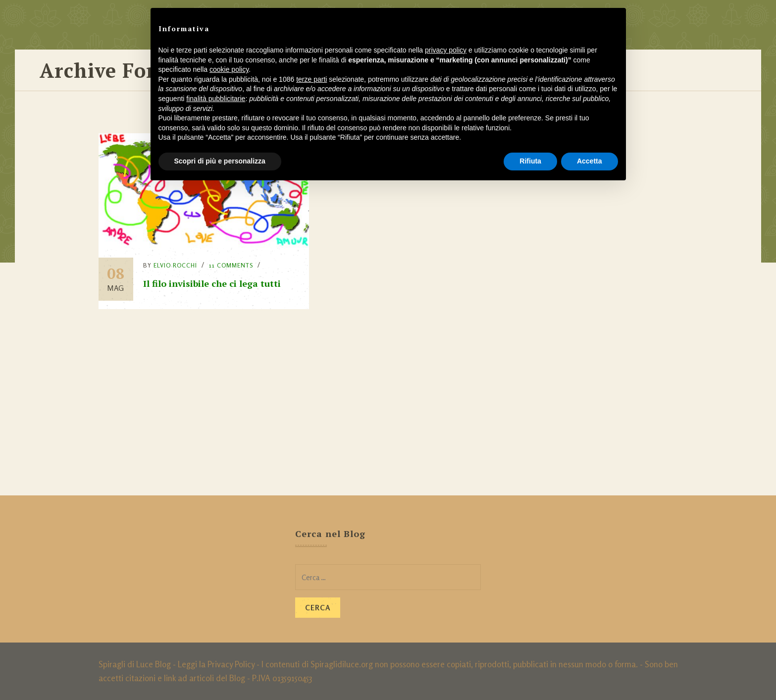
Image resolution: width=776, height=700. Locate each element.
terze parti (311, 79)
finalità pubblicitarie (216, 99)
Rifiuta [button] (530, 161)
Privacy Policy (231, 664)
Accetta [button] (590, 161)
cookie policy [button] (229, 69)
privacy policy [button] (446, 50)
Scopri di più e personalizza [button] (220, 161)
